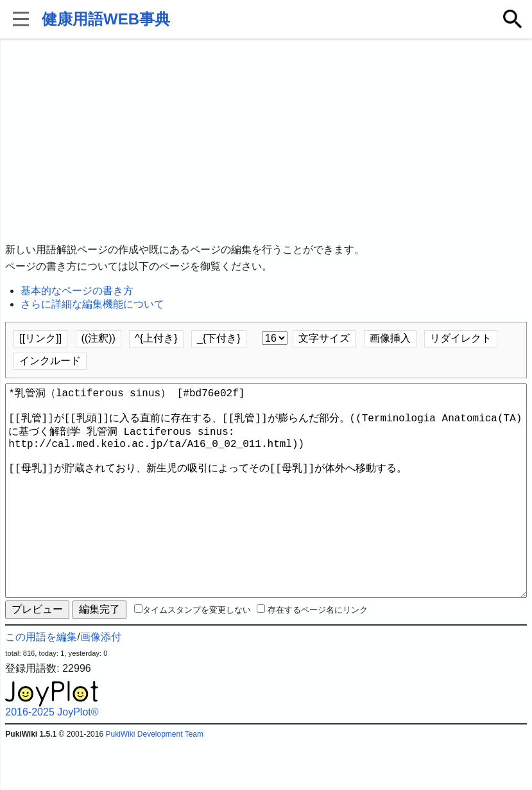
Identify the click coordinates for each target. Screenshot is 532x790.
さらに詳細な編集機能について (92, 304)
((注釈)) (99, 338)
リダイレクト (461, 338)
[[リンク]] (40, 338)
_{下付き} (219, 338)
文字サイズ (324, 338)
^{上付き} (156, 338)
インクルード (50, 361)
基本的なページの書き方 (77, 291)
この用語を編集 (41, 683)
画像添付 (101, 683)
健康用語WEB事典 (106, 19)
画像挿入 (390, 338)
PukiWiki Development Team (154, 780)
